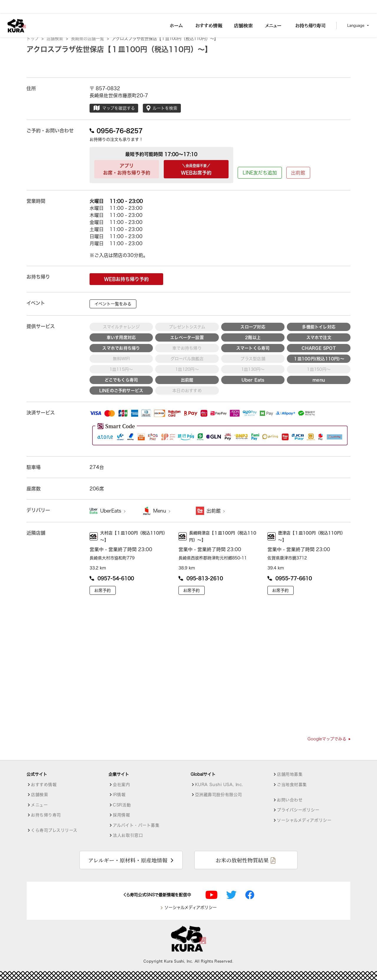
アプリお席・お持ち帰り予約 (127, 169)
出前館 (298, 173)
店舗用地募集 (290, 774)
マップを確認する (114, 108)
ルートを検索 (162, 108)
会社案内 (121, 785)
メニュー (39, 805)
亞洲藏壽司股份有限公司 (219, 795)
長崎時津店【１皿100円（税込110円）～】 (217, 536)
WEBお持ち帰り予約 (126, 279)
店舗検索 (57, 39)
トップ (35, 39)
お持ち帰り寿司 (46, 815)
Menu (162, 511)
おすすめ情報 (44, 785)
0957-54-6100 (112, 578)
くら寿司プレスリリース (54, 830)
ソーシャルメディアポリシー (304, 820)
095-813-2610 (201, 578)
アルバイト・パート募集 (136, 825)
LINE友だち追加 (260, 173)
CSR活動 (122, 805)
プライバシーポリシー (298, 810)
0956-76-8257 (116, 131)
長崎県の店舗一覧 (90, 39)
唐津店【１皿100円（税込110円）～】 (306, 536)
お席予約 (102, 590)
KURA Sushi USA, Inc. (219, 785)
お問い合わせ (290, 800)
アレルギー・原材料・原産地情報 (128, 860)
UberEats (113, 511)
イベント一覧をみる (113, 304)
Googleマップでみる (329, 739)
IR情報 (119, 795)
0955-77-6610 (290, 578)
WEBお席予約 (196, 169)
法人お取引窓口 (128, 835)
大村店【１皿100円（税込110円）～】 (128, 536)
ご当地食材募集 (292, 785)
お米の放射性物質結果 (242, 860)
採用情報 (121, 815)
